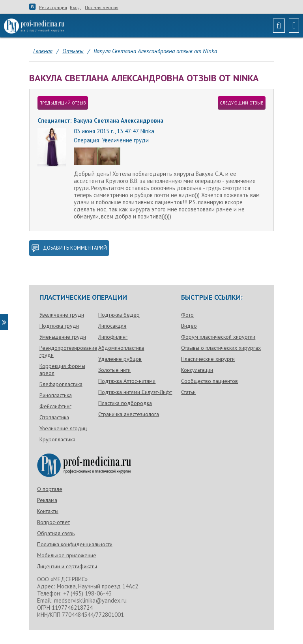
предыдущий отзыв (63, 103)
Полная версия (102, 7)
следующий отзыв (242, 103)
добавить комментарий (69, 248)
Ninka (147, 131)
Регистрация (53, 7)
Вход (75, 7)
